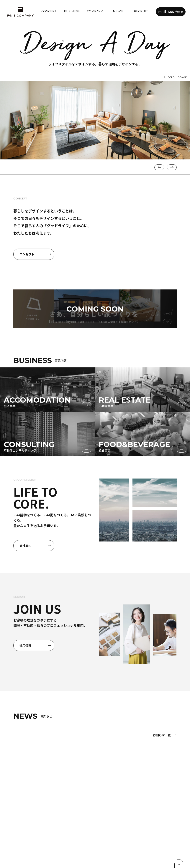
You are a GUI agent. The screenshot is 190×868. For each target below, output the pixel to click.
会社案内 (35, 563)
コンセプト (35, 272)
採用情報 (35, 663)
